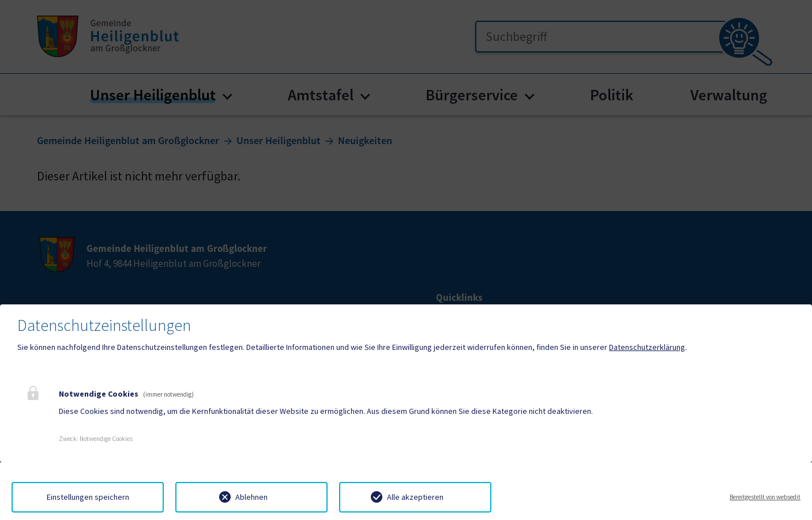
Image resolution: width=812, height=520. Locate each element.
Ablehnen (251, 497)
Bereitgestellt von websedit (765, 497)
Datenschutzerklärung (647, 347)
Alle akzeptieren (415, 497)
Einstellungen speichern (88, 497)
